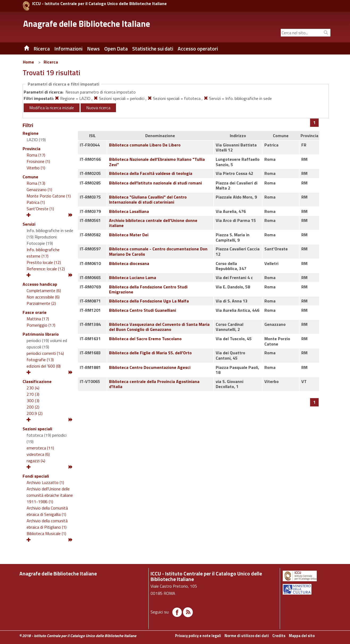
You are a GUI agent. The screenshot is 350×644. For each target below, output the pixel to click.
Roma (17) (36, 155)
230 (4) (33, 388)
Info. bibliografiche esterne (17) (43, 253)
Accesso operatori (198, 49)
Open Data (116, 49)
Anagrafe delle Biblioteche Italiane (87, 24)
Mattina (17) (38, 319)
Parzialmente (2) (41, 303)
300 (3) (33, 401)
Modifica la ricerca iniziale (52, 108)
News (93, 49)
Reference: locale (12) (46, 269)
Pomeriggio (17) (41, 325)
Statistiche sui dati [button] (153, 49)
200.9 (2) (35, 413)
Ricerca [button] (42, 49)
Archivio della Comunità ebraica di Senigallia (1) (47, 511)
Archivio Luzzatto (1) (45, 482)
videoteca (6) (38, 454)
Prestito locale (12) (44, 262)
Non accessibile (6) (43, 297)
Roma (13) (36, 183)
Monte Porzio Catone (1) (49, 196)
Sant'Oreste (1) (40, 209)
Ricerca (51, 62)
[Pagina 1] (314, 123)
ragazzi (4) (36, 461)
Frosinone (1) (38, 161)
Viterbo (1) (36, 168)
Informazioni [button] (68, 49)
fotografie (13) (40, 360)
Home (28, 62)
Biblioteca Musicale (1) (46, 533)
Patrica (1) (36, 202)
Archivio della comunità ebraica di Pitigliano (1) (47, 524)
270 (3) (33, 394)
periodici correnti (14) (45, 353)
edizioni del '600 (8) (44, 366)
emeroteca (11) (40, 448)
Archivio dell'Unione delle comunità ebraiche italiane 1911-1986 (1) (50, 495)
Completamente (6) (44, 291)
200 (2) (33, 407)
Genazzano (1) (39, 190)
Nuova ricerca (98, 108)
